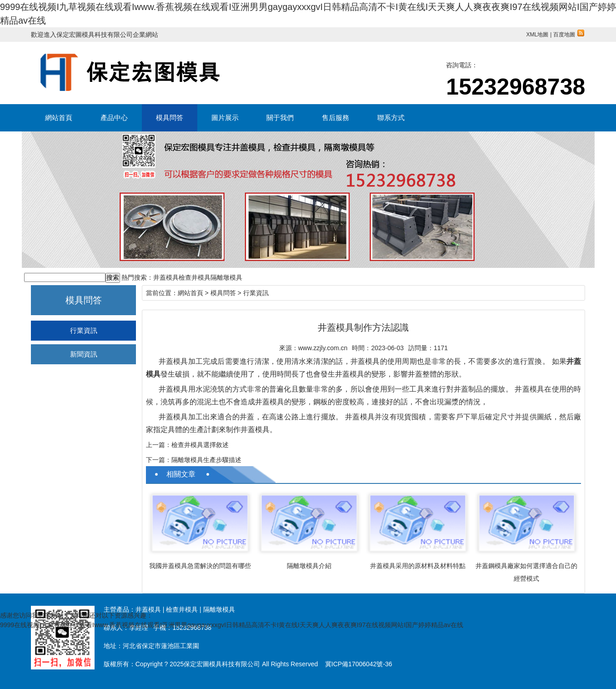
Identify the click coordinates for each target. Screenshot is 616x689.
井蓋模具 (166, 277)
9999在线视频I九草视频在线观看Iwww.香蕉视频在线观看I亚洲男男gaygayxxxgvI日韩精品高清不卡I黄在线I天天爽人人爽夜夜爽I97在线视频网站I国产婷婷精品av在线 (232, 625)
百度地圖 (569, 35)
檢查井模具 (195, 277)
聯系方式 (391, 118)
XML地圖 (537, 35)
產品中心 (114, 118)
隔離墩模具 (226, 277)
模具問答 (170, 118)
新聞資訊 (84, 354)
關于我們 (280, 118)
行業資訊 (84, 330)
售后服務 (336, 118)
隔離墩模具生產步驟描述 (206, 460)
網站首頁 (59, 118)
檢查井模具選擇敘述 (200, 445)
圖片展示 (225, 118)
